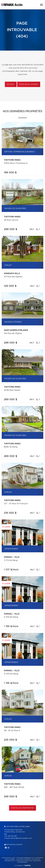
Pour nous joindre (29, 84)
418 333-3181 (12, 836)
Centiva (27, 865)
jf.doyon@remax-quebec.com (21, 838)
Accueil (11, 84)
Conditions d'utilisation (24, 861)
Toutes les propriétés (23, 808)
